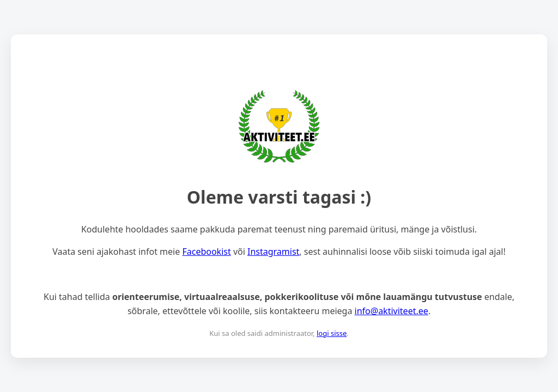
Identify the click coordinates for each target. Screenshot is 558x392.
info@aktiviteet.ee (392, 311)
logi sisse (332, 333)
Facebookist (206, 252)
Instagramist (273, 252)
